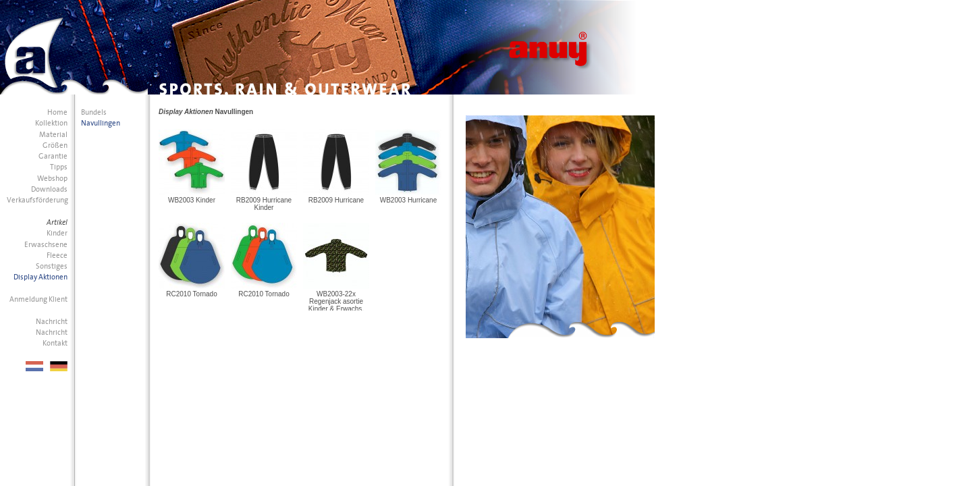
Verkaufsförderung (37, 200)
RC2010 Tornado (191, 294)
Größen (55, 145)
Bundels (94, 112)
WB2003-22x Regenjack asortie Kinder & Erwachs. (336, 301)
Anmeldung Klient (38, 299)
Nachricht (52, 322)
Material (53, 135)
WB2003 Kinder (192, 200)
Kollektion (51, 123)
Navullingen (101, 123)
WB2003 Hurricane (408, 200)
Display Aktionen (40, 277)
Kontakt (55, 343)
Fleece (57, 255)
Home (57, 112)
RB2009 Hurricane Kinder (264, 204)
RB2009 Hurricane (336, 200)
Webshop (52, 179)
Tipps (59, 167)
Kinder (57, 233)
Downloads (49, 189)
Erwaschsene (46, 245)
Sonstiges (52, 266)
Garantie (53, 156)
